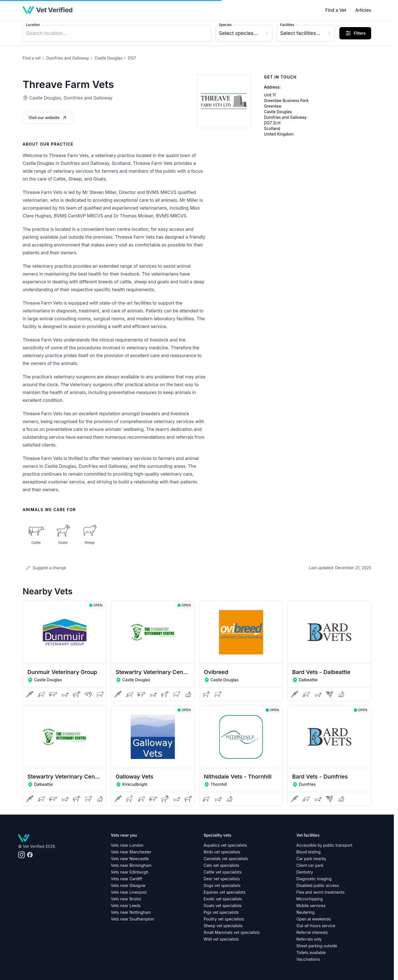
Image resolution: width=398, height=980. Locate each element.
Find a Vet (336, 10)
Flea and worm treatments (320, 892)
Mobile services (311, 906)
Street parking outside (317, 946)
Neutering (305, 912)
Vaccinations (308, 959)
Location (33, 25)
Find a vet (32, 58)
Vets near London (127, 845)
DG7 (132, 58)
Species (225, 25)
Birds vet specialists (222, 852)
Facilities (287, 25)
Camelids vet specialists (226, 859)
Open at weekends (314, 919)
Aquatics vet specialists (225, 845)
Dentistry (305, 872)
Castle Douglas (109, 58)
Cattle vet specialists (223, 872)
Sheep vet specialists (223, 926)
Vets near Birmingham (131, 865)
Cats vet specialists (221, 865)
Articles (363, 10)
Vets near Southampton (133, 919)
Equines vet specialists (225, 892)
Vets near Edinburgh (130, 872)
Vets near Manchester (131, 852)
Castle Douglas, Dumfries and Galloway (71, 98)
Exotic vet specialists (223, 899)
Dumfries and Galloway (68, 58)
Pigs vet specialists (221, 912)
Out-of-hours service (316, 926)
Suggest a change (46, 568)
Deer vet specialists (222, 879)
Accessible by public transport (324, 845)
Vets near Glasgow (128, 885)
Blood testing (308, 852)
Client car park (310, 865)
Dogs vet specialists (222, 885)
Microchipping (310, 899)
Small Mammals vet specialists (232, 932)
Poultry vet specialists (224, 919)
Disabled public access (318, 885)
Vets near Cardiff (126, 879)
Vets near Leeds (126, 906)
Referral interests (312, 932)
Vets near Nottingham (131, 912)
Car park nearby (311, 859)
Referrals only (309, 939)
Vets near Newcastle (130, 859)
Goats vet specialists (223, 906)
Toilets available (311, 952)
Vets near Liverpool (129, 892)
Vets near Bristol (126, 899)
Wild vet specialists (221, 939)
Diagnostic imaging (314, 879)
